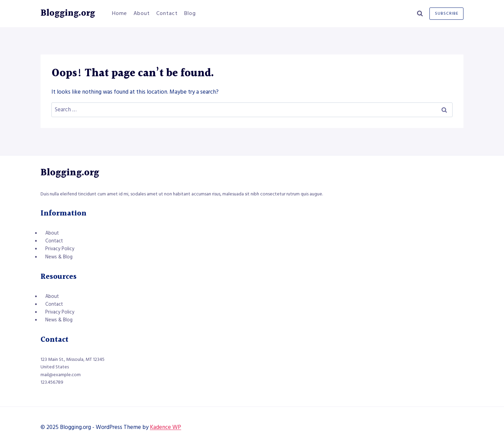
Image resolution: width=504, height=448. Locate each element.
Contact (167, 13)
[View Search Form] (420, 14)
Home (120, 13)
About (142, 13)
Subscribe (447, 13)
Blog (190, 13)
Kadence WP (166, 427)
